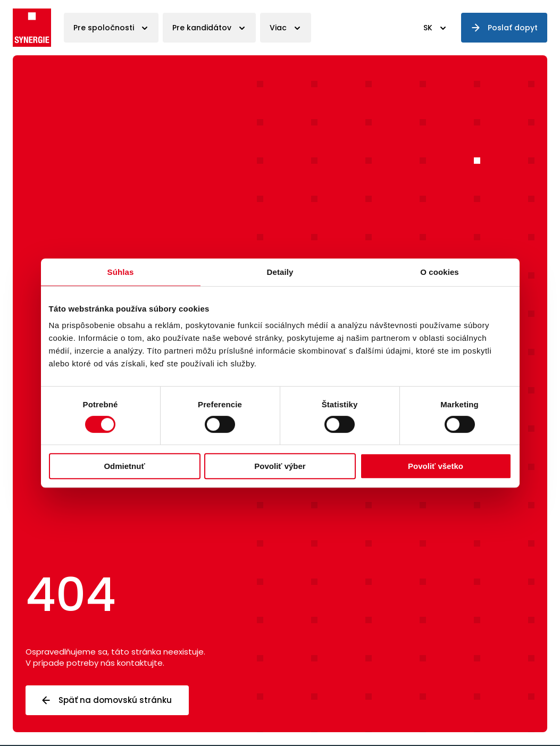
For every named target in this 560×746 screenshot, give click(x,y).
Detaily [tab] (280, 272)
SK (428, 28)
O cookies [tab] (440, 272)
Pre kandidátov (202, 28)
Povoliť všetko (436, 466)
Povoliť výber (280, 466)
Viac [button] (278, 28)
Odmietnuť (124, 466)
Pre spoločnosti (104, 28)
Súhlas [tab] (121, 272)
